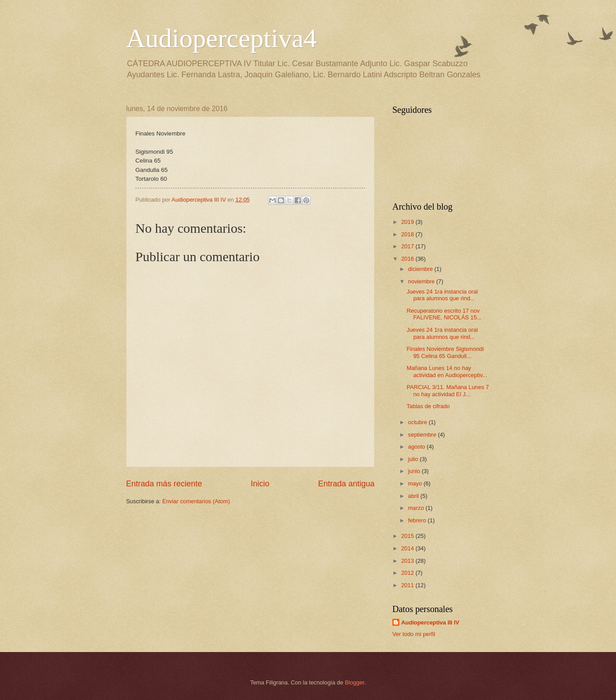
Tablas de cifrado (428, 406)
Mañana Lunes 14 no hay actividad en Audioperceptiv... (447, 371)
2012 (408, 573)
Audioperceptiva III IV (430, 622)
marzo (417, 508)
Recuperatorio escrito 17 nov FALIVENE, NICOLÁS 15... (444, 314)
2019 (408, 222)
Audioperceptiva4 (221, 38)
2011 (408, 585)
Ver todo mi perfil (414, 634)
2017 (408, 246)
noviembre (422, 281)
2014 (408, 548)
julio (414, 459)
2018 (408, 234)
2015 (408, 536)
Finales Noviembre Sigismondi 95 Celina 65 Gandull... (445, 352)
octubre (418, 422)
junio (415, 471)
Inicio (260, 484)
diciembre (421, 269)
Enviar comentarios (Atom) (196, 501)
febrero (418, 520)
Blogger (355, 682)
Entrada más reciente (164, 484)
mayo (416, 483)
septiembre (423, 435)
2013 (408, 561)
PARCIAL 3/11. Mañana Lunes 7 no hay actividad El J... (448, 390)
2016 (408, 259)
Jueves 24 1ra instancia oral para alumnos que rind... (442, 295)
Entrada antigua (346, 484)
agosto (417, 447)
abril (414, 496)
